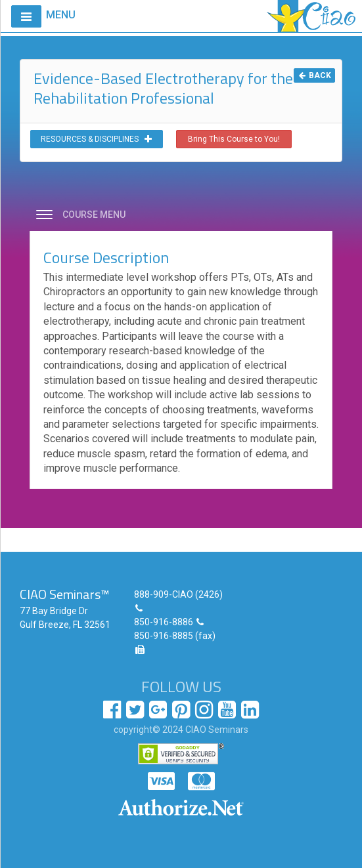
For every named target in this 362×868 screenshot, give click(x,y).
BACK (314, 75)
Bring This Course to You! (234, 139)
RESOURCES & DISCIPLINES (97, 139)
